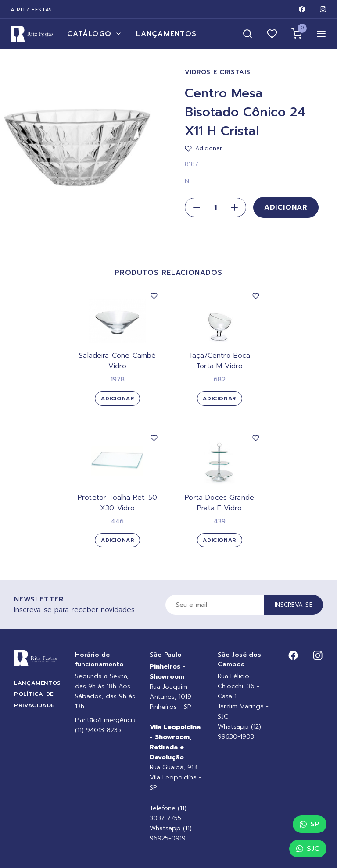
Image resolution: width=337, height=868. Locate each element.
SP (310, 824)
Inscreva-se (294, 605)
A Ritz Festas (31, 10)
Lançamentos (166, 34)
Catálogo (95, 34)
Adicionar (286, 207)
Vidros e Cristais (218, 72)
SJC (308, 849)
